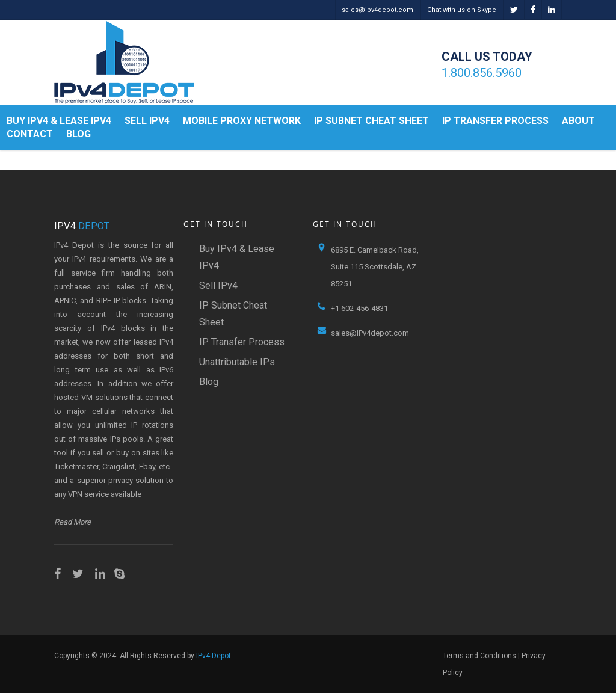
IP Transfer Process (495, 121)
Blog (79, 134)
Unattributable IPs (237, 362)
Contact (30, 134)
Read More (72, 522)
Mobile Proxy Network (242, 121)
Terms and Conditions (479, 656)
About (578, 121)
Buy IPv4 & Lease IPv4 (59, 121)
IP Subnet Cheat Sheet (371, 121)
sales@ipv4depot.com (377, 10)
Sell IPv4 (147, 121)
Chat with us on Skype (462, 10)
